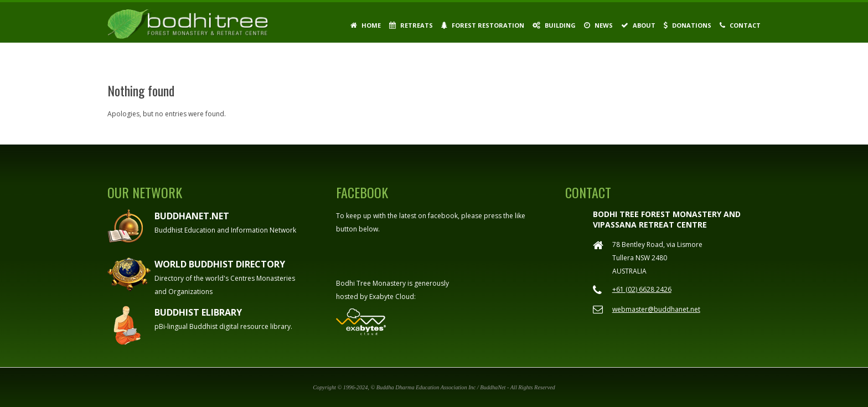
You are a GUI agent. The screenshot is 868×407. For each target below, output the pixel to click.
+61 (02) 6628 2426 (642, 289)
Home (366, 25)
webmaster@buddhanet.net (656, 309)
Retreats (411, 25)
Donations (688, 25)
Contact (740, 25)
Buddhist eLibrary (198, 312)
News (598, 25)
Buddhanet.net (192, 216)
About (638, 25)
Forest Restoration (483, 25)
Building (554, 25)
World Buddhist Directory (220, 264)
